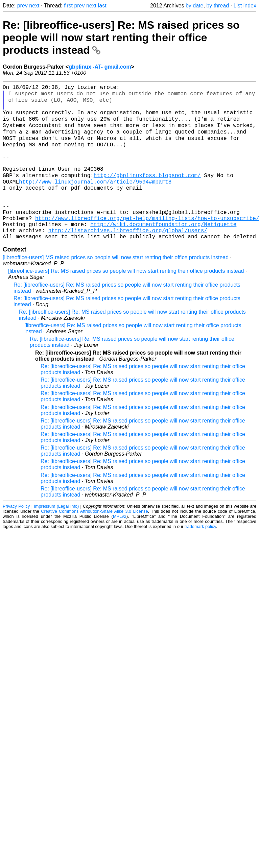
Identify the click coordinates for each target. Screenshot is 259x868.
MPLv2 (120, 547)
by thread (218, 6)
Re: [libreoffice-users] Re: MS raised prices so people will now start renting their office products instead (121, 38)
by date (194, 6)
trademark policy (200, 557)
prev (22, 6)
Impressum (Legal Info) (56, 537)
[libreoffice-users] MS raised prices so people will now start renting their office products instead (116, 288)
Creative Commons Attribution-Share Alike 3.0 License (94, 542)
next (34, 6)
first (68, 6)
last (102, 6)
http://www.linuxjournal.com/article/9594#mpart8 (95, 200)
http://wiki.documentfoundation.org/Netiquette (163, 252)
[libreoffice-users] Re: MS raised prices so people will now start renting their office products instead (126, 301)
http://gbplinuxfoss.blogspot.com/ (147, 192)
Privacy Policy (16, 537)
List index (245, 6)
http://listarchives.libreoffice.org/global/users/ (127, 259)
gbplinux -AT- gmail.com (100, 67)
